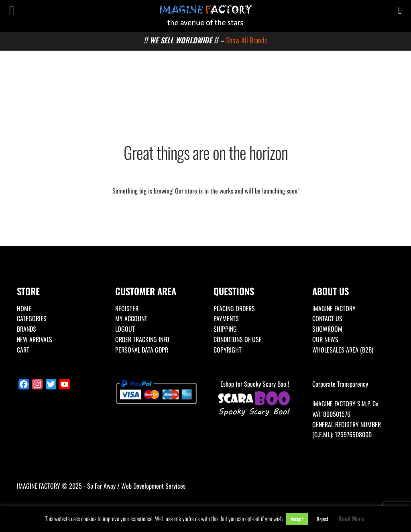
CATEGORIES (32, 318)
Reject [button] (322, 519)
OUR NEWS (325, 339)
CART (23, 350)
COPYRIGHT (228, 350)
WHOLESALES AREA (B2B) (343, 350)
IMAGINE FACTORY (334, 308)
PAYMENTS (226, 318)
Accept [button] (297, 519)
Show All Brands (247, 40)
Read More (351, 518)
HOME (24, 308)
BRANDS (26, 329)
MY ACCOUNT (131, 318)
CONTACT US (327, 318)
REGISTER (127, 308)
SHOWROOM (327, 329)
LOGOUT (125, 329)
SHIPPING (225, 329)
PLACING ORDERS (234, 308)
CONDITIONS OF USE (238, 339)
